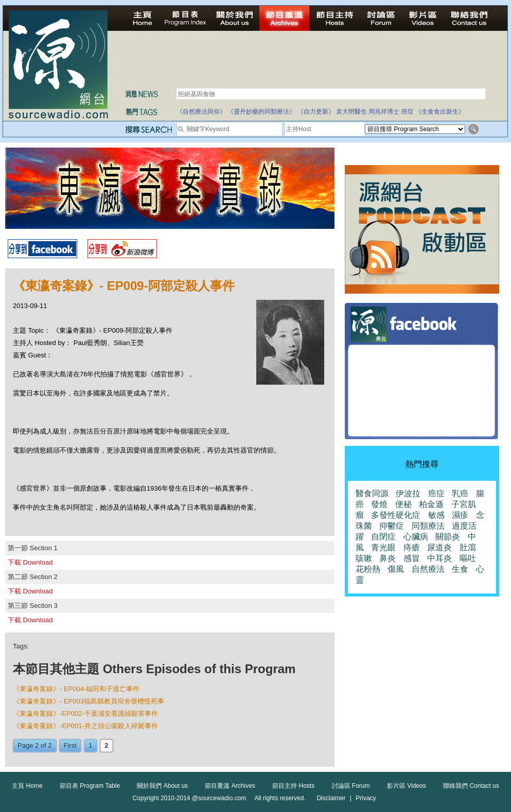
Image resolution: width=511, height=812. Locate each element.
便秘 (403, 504)
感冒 (412, 558)
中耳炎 (439, 558)
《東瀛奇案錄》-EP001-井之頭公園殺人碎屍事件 (85, 726)
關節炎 (448, 537)
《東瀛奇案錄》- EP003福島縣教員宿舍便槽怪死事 (89, 701)
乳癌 (460, 493)
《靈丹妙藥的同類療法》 (261, 112)
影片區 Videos (407, 786)
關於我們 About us (162, 786)
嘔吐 (468, 558)
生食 (460, 569)
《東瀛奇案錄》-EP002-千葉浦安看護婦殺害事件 (85, 714)
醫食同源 (372, 493)
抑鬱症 (392, 526)
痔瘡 (412, 547)
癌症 (408, 112)
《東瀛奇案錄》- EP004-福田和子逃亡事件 (76, 689)
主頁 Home (27, 786)
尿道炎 (439, 547)
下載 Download (30, 562)
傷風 (396, 569)
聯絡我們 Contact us (471, 786)
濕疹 (460, 515)
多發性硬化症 (396, 515)
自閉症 (383, 537)
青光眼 (383, 547)
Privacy (366, 798)
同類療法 (428, 526)
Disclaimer (331, 798)
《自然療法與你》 (201, 112)
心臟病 (416, 537)
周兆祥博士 (384, 112)
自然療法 (428, 569)
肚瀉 (468, 547)
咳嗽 (364, 558)
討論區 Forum (351, 786)
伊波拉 (408, 493)
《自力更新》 (316, 112)
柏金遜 (431, 504)
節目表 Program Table (90, 786)
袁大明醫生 (351, 112)
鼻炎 (387, 558)
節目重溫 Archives (230, 786)
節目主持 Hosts (293, 786)
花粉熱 (368, 569)
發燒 (379, 504)
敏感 (436, 515)
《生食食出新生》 (440, 112)
